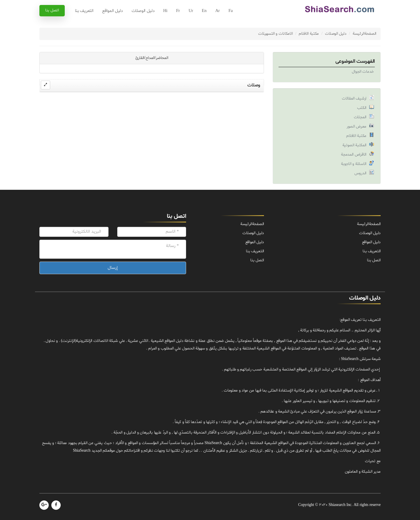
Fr (178, 11)
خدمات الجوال (363, 72)
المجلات (360, 117)
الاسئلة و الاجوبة (354, 164)
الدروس (360, 173)
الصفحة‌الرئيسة (364, 34)
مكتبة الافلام (309, 34)
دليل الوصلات (143, 11)
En (204, 11)
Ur (191, 11)
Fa (230, 11)
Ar (217, 11)
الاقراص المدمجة (354, 155)
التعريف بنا (84, 11)
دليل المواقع (112, 11)
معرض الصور (356, 127)
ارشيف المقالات (354, 99)
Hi (165, 11)
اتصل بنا (52, 10)
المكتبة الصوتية (355, 145)
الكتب (362, 108)
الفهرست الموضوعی (355, 61)
